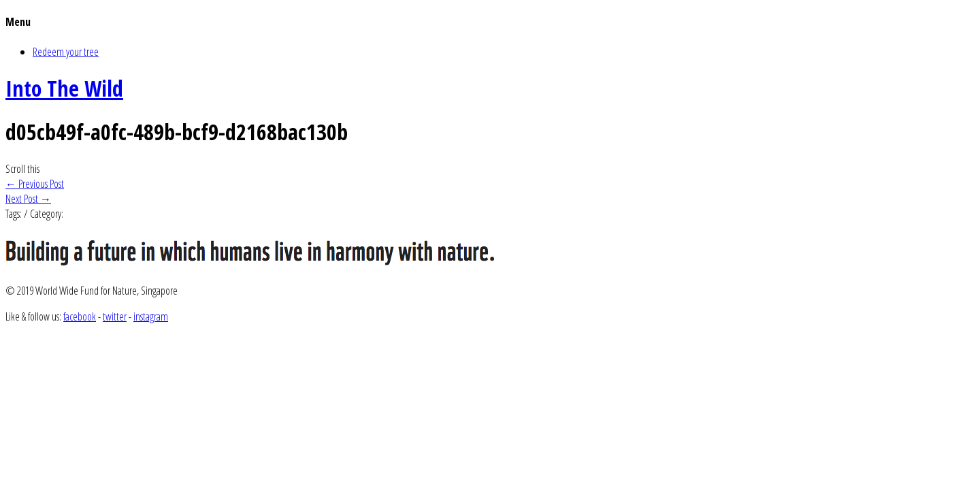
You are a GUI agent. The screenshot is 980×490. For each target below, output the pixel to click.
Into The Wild (64, 88)
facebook (80, 316)
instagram (151, 316)
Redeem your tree (66, 52)
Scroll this (22, 169)
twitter (115, 316)
